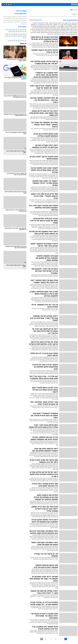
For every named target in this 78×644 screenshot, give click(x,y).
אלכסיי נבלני (16, 22)
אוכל (42, 1)
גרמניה (4, 22)
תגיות (75, 10)
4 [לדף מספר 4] (49, 639)
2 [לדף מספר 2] (59, 639)
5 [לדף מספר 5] (44, 639)
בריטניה (19, 20)
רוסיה (70, 10)
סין (8, 20)
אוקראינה (23, 17)
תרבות (54, 1)
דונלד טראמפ (22, 18)
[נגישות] (2, 1)
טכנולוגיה (27, 1)
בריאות (37, 1)
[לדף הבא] (40, 639)
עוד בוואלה (22, 44)
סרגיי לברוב (12, 18)
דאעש (16, 20)
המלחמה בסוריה (6, 18)
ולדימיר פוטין (11, 17)
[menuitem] (58, 1)
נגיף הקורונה (9, 22)
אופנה (22, 1)
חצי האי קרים (11, 20)
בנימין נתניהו (22, 22)
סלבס (50, 1)
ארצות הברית (17, 17)
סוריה (6, 17)
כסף (46, 1)
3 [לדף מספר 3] (54, 639)
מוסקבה (23, 20)
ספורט (59, 1)
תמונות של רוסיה (20, 11)
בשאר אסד (5, 20)
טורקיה (17, 18)
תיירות (33, 1)
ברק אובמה (22, 24)
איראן (3, 17)
